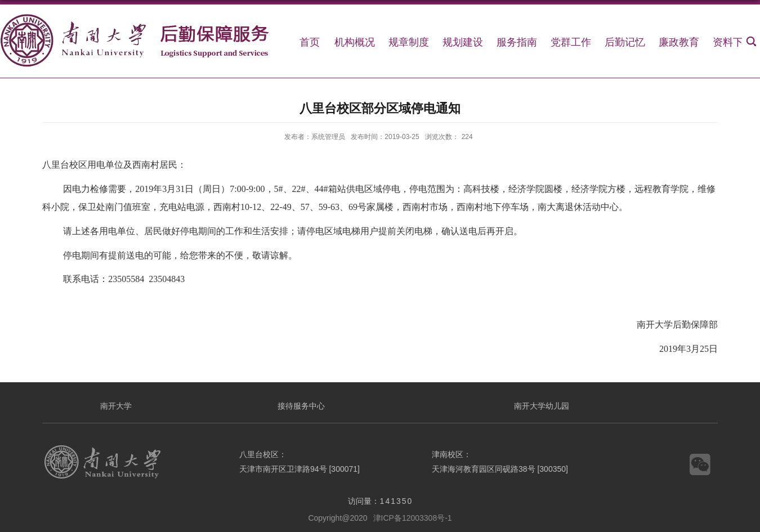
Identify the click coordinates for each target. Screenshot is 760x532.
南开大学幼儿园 (542, 406)
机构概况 (355, 42)
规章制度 (409, 42)
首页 (310, 42)
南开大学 (116, 406)
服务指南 (517, 42)
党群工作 (571, 42)
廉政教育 (679, 42)
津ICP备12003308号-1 (413, 518)
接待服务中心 (301, 406)
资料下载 (733, 42)
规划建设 (463, 42)
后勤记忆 (625, 42)
